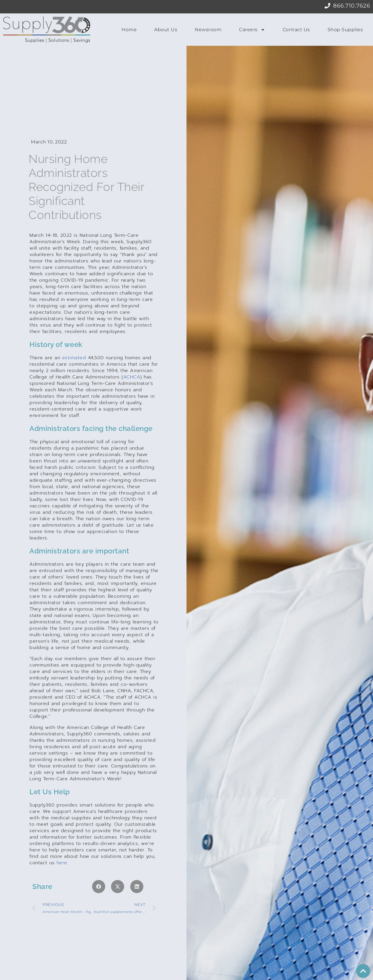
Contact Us (296, 30)
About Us (166, 30)
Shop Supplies (345, 30)
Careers (252, 30)
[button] (99, 868)
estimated (74, 339)
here (62, 844)
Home (129, 30)
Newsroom (208, 30)
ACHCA (132, 358)
